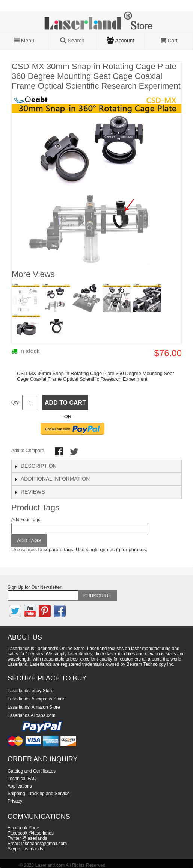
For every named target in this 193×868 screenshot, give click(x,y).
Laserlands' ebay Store (30, 691)
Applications (20, 786)
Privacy (15, 801)
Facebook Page (23, 828)
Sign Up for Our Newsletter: (35, 587)
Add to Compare (28, 451)
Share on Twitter (75, 452)
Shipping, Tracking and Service (38, 794)
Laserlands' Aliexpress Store (36, 699)
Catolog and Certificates (32, 771)
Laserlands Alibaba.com (31, 715)
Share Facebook (60, 452)
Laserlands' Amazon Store (34, 707)
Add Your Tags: (26, 520)
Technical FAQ (22, 779)
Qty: (15, 402)
